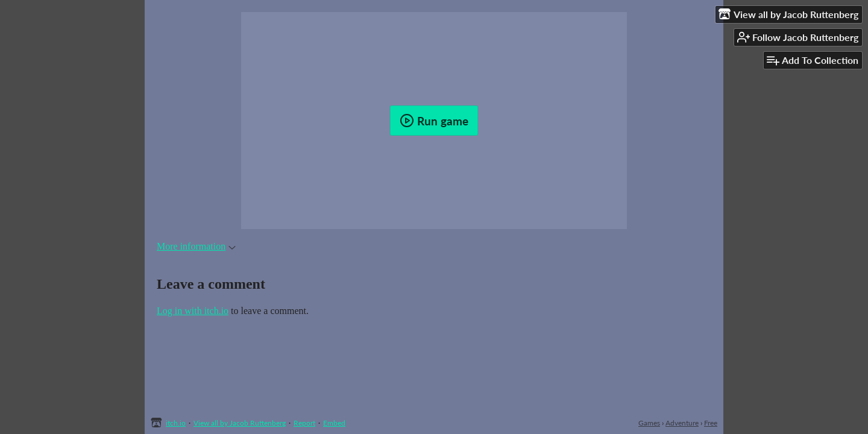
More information (196, 246)
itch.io (176, 423)
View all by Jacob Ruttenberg (240, 423)
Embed (334, 423)
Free (711, 423)
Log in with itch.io (193, 311)
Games (649, 423)
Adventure (682, 423)
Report (304, 423)
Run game (434, 121)
